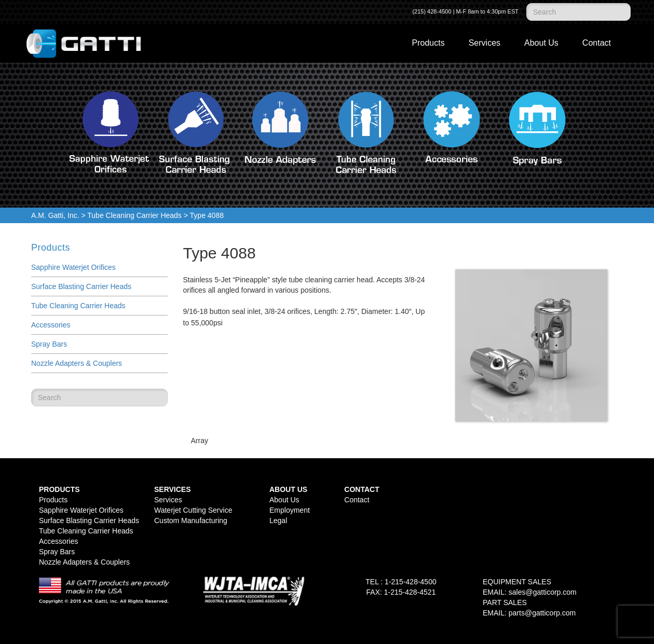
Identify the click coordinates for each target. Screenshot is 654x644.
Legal (278, 520)
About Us (541, 43)
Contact (597, 43)
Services (485, 43)
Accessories (51, 325)
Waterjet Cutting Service (193, 510)
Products (428, 43)
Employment (290, 510)
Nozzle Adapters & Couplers (77, 363)
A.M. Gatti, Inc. (55, 215)
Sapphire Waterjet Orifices (73, 267)
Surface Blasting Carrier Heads (81, 286)
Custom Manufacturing (191, 520)
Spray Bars (49, 344)
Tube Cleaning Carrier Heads (134, 215)
